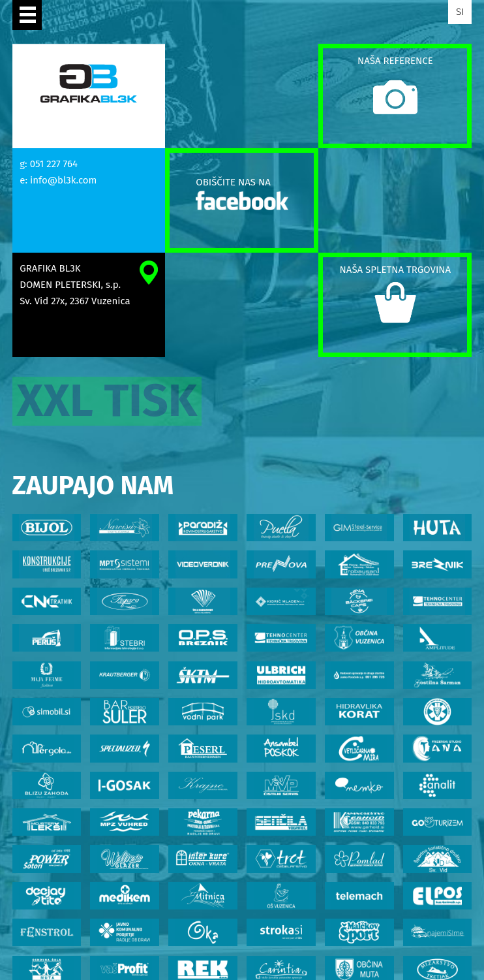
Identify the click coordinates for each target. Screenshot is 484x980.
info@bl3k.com (63, 180)
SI (460, 12)
